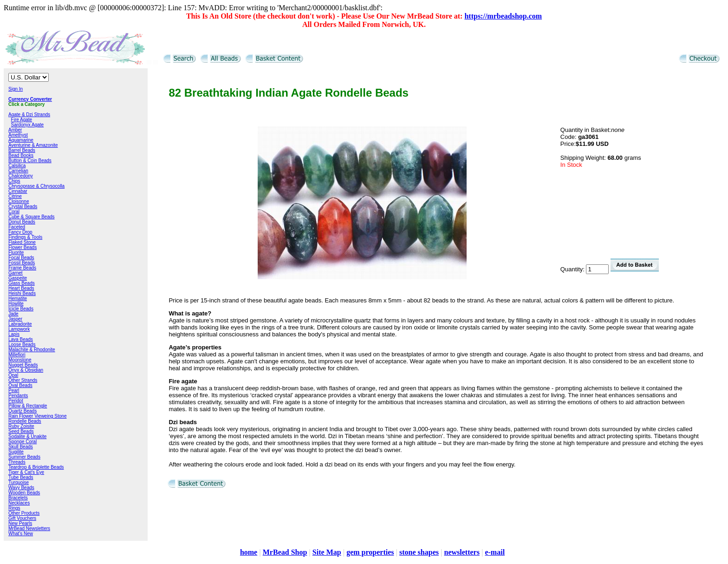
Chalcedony (21, 176)
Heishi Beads (22, 293)
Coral (14, 212)
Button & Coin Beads (30, 161)
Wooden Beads (24, 493)
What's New (21, 534)
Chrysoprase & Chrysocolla (36, 186)
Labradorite (20, 324)
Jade (13, 314)
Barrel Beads (22, 150)
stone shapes (419, 552)
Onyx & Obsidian (26, 370)
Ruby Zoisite (21, 426)
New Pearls (20, 523)
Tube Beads (21, 477)
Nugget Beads (23, 365)
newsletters (461, 552)
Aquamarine (21, 140)
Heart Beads (21, 288)
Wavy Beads (21, 488)
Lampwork (19, 329)
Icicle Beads (21, 309)
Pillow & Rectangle (28, 406)
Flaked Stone (22, 242)
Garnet (16, 273)
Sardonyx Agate (28, 125)
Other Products (24, 513)
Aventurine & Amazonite (33, 145)
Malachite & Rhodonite (32, 350)
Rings (14, 508)
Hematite (18, 298)
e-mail (495, 552)
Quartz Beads (23, 411)
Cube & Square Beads (32, 217)
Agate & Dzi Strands (29, 115)
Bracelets (18, 498)
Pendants (18, 396)
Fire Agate (22, 120)
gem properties (370, 552)
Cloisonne (19, 201)
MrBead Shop (285, 552)
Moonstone (20, 360)
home (249, 552)
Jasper (15, 319)
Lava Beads (21, 339)
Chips (14, 181)
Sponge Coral (23, 442)
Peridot (16, 401)
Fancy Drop (20, 232)
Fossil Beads (22, 263)
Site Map (327, 552)
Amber (15, 130)
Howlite (16, 304)
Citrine (15, 196)
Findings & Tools (25, 237)
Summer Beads (24, 457)
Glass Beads (22, 283)
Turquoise (19, 482)
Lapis (14, 334)
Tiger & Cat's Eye (26, 472)
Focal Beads (21, 258)
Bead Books (21, 155)
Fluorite (16, 252)
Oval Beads (20, 385)
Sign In (16, 89)
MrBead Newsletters (29, 528)
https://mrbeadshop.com (503, 16)
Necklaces (19, 503)
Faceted (17, 227)
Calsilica (17, 166)
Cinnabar (18, 191)
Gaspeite (18, 278)
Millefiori (17, 355)
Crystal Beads (23, 207)
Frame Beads (22, 268)
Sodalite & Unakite (27, 436)
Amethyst (18, 135)
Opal (13, 375)
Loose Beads (22, 344)
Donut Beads (22, 222)
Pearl (14, 390)
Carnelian (18, 171)
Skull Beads (21, 447)
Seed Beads (21, 431)
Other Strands (23, 380)
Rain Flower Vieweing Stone (37, 416)
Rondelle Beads (25, 421)
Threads (17, 462)
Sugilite (16, 452)
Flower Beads (23, 247)
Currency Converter (30, 99)
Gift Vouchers (22, 518)
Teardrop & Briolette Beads (36, 467)
